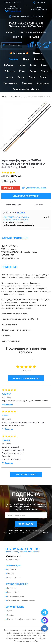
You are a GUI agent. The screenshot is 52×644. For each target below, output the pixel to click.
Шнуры (22, 65)
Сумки (21, 77)
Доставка (11, 570)
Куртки (9, 77)
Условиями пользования (33, 533)
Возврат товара (14, 578)
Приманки (27, 83)
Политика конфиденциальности (22, 619)
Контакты (33, 37)
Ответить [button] (7, 404)
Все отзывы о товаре (26, 474)
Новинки (18, 37)
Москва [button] (21, 213)
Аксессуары (43, 83)
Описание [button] (38, 204)
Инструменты (10, 83)
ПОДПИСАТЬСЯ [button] (26, 524)
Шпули (26, 59)
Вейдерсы (10, 71)
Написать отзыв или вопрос (26, 378)
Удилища (13, 59)
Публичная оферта (16, 596)
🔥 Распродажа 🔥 (19, 53)
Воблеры (9, 65)
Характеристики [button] (14, 204)
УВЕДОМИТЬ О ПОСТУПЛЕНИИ (26, 196)
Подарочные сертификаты (26, 89)
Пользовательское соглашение (21, 601)
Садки (32, 77)
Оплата (11, 574)
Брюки (33, 71)
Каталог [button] (11, 32)
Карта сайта (13, 592)
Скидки (11, 615)
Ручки (22, 71)
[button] (13, 11)
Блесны (44, 65)
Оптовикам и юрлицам (33, 32)
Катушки (38, 53)
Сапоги (43, 77)
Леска (33, 65)
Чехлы (44, 71)
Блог (9, 611)
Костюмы (39, 59)
